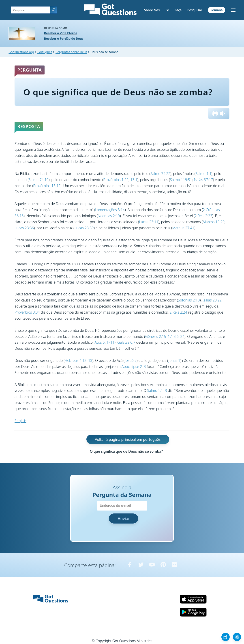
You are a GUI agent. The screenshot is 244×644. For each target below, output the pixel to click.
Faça (178, 10)
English (20, 421)
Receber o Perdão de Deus (64, 38)
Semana (217, 10)
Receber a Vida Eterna (61, 33)
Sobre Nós (152, 10)
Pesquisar (195, 10)
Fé (167, 10)
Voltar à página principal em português (128, 439)
